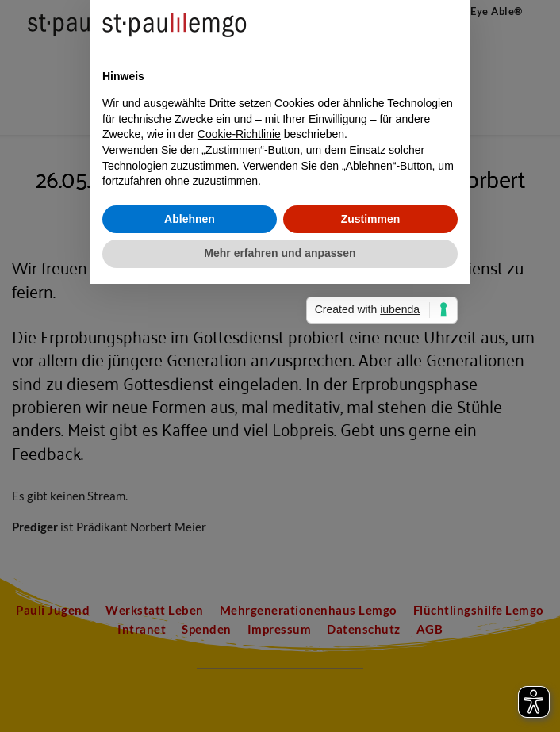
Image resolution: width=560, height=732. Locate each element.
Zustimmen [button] (371, 443)
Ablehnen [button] (190, 443)
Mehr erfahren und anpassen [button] (280, 477)
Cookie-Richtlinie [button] (239, 358)
